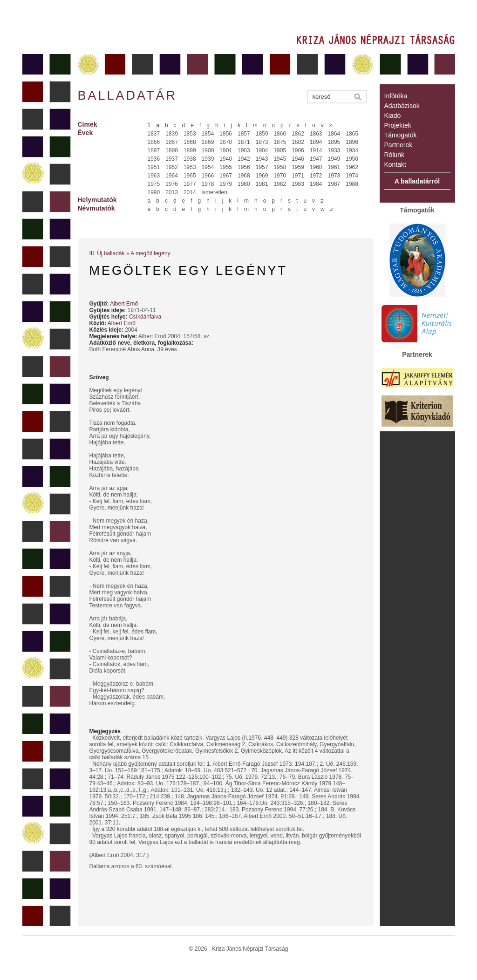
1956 (244, 167)
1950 (352, 159)
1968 (244, 176)
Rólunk (395, 155)
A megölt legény (150, 253)
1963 (154, 176)
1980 (244, 184)
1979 (226, 184)
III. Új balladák (107, 253)
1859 (262, 134)
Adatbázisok (402, 106)
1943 (262, 159)
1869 (208, 142)
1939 (208, 159)
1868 (190, 142)
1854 (208, 134)
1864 (334, 134)
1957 (262, 167)
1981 (262, 184)
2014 (190, 192)
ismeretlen (215, 192)
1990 (154, 192)
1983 (298, 184)
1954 (208, 167)
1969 (262, 176)
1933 (334, 150)
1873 (262, 142)
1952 (172, 167)
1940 (226, 159)
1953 (190, 167)
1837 (154, 134)
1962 (352, 167)
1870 (226, 142)
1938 (190, 159)
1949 (334, 159)
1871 (244, 142)
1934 (352, 150)
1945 (280, 159)
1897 (154, 150)
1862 (298, 134)
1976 (172, 184)
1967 (226, 176)
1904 (262, 150)
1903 (244, 150)
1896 (352, 142)
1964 (172, 176)
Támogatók (401, 135)
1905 (280, 150)
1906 (298, 150)
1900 (208, 150)
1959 (298, 167)
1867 (172, 142)
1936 (154, 159)
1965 (190, 176)
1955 (226, 167)
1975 (154, 184)
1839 (172, 134)
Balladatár (128, 95)
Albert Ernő (124, 304)
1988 (352, 184)
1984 (316, 184)
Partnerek (399, 145)
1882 (298, 142)
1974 (352, 176)
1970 (280, 176)
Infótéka (396, 96)
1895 (334, 142)
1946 (298, 159)
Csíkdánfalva (145, 317)
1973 (334, 176)
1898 (172, 150)
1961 (334, 167)
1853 (190, 134)
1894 (316, 142)
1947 (316, 159)
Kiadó (393, 116)
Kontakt (395, 164)
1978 (208, 184)
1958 (280, 167)
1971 (298, 176)
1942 (244, 159)
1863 (316, 134)
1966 (208, 176)
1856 (226, 134)
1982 (280, 184)
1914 (316, 150)
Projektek (398, 125)
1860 (280, 134)
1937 (172, 159)
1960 (316, 167)
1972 (316, 176)
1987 (334, 184)
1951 (154, 167)
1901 (226, 150)
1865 (352, 134)
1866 (154, 142)
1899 (190, 150)
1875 (280, 142)
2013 (172, 192)
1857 (244, 134)
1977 (190, 184)
